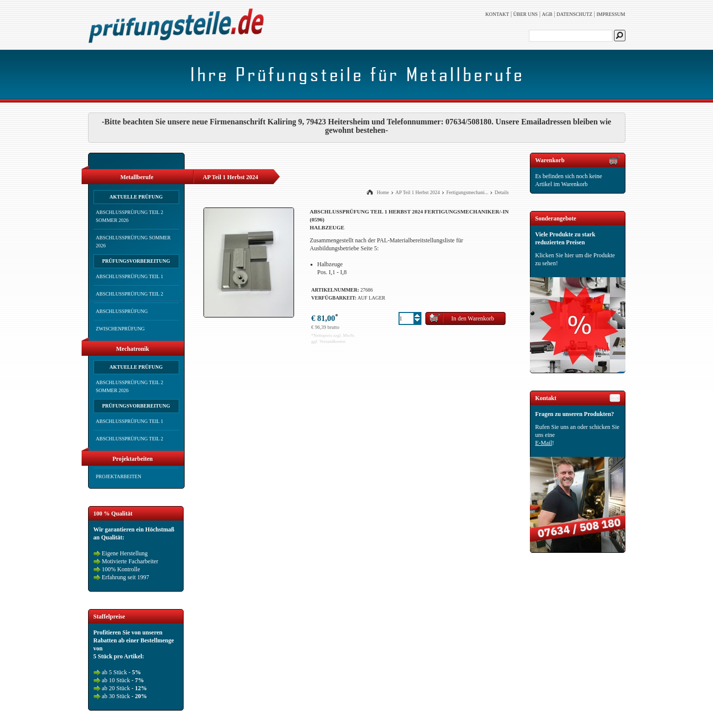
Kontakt (498, 14)
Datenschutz (575, 14)
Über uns (525, 14)
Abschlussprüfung (122, 311)
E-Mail (544, 443)
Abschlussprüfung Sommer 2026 (133, 242)
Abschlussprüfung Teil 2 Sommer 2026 (130, 216)
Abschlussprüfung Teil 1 (130, 276)
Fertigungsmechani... (467, 192)
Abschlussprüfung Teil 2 (130, 294)
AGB (547, 14)
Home (383, 192)
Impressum (611, 14)
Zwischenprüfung (120, 329)
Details (502, 192)
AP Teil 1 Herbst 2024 (418, 192)
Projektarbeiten (119, 476)
